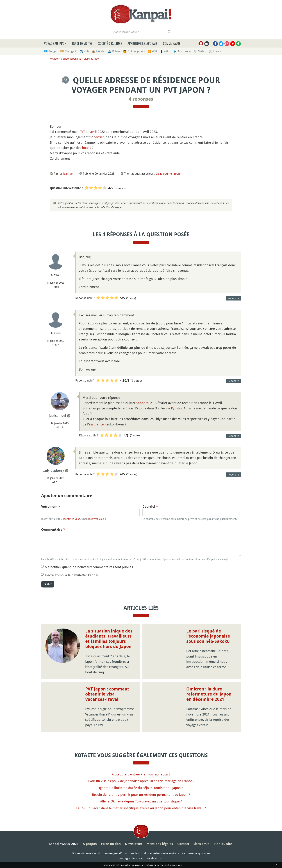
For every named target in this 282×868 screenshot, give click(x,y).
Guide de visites (82, 43)
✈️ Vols (84, 51)
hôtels (87, 148)
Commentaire (53, 529)
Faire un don (111, 844)
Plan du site (223, 844)
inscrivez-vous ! (97, 519)
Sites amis (201, 844)
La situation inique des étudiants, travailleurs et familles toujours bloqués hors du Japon (109, 639)
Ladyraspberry (53, 470)
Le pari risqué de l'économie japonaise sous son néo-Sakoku (208, 636)
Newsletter (134, 844)
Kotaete (54, 59)
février (99, 137)
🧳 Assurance (182, 51)
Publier (48, 584)
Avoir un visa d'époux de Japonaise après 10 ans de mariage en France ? (141, 781)
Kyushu (176, 408)
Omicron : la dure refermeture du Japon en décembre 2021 (209, 694)
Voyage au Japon (55, 43)
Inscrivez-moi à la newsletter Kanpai (71, 575)
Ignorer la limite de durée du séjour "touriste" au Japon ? (141, 788)
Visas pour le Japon (168, 174)
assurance (96, 424)
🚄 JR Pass (114, 51)
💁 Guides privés (134, 51)
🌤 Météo (200, 51)
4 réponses (141, 99)
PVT (82, 132)
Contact (183, 844)
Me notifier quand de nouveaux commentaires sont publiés (89, 567)
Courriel (150, 507)
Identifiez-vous (71, 519)
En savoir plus (175, 865)
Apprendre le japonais (142, 43)
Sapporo (142, 403)
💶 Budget (51, 51)
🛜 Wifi (152, 51)
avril (94, 132)
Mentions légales (160, 844)
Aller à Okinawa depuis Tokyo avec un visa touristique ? (141, 801)
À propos (90, 844)
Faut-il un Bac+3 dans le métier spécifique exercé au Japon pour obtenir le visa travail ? (141, 808)
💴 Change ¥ (68, 51)
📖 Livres (215, 51)
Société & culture (110, 43)
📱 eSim (165, 51)
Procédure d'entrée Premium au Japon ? (141, 774)
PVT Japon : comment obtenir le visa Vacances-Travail (107, 694)
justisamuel (66, 174)
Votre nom (51, 507)
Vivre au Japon (92, 59)
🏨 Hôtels (98, 51)
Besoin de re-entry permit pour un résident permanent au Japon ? (141, 795)
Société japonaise (71, 59)
